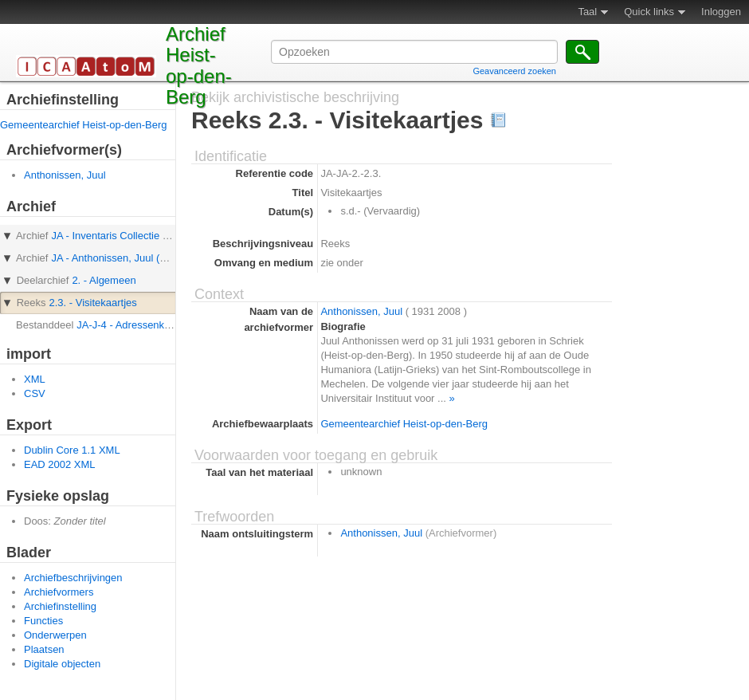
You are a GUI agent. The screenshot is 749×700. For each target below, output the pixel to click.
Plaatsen (44, 649)
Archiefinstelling (60, 606)
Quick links (649, 12)
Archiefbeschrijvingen (73, 578)
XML (35, 379)
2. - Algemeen (104, 280)
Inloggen (721, 12)
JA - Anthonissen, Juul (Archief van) (133, 258)
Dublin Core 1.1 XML (72, 450)
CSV (35, 393)
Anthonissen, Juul (65, 175)
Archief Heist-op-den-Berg (199, 65)
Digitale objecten (62, 664)
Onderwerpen (55, 635)
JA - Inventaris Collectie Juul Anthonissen (146, 236)
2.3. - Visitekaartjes (92, 303)
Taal (587, 12)
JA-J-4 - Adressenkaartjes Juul (147, 325)
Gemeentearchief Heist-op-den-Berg (84, 125)
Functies (43, 621)
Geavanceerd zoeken (514, 71)
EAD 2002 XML (60, 464)
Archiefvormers (59, 592)
